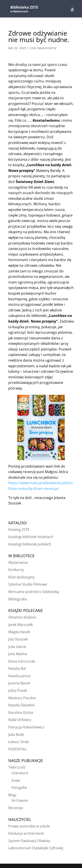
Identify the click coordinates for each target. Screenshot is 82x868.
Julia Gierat (17, 647)
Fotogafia (19, 788)
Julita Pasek (18, 690)
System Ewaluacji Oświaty (29, 841)
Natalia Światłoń (22, 705)
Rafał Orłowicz (20, 720)
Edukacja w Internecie (26, 833)
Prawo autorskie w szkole (29, 826)
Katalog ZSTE (19, 530)
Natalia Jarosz (20, 676)
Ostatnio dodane (22, 617)
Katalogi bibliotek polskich (30, 544)
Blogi (12, 795)
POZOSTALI (17, 749)
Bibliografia (18, 599)
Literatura (20, 773)
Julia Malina (18, 654)
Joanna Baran (19, 683)
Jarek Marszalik (21, 625)
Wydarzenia (18, 562)
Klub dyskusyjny (21, 577)
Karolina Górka (21, 713)
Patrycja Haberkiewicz (26, 727)
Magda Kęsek (19, 632)
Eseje (16, 780)
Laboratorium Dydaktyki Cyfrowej (36, 848)
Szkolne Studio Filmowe (28, 584)
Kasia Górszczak (22, 661)
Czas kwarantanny (43, 48)
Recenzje (16, 808)
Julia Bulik (16, 735)
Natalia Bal (17, 668)
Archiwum (20, 800)
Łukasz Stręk (19, 742)
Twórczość (17, 767)
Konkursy (16, 570)
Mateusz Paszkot (22, 698)
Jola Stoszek (18, 639)
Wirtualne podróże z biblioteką (34, 592)
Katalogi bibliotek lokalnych (31, 537)
